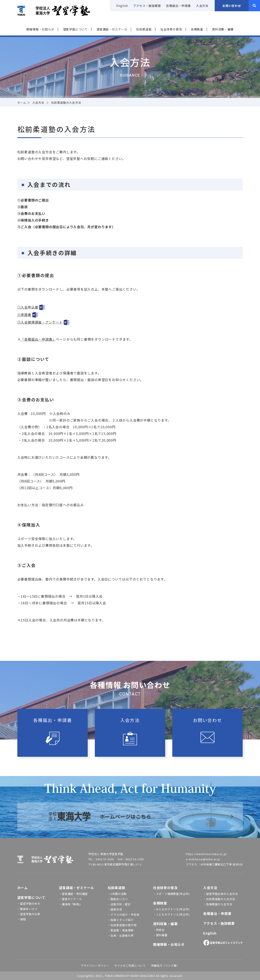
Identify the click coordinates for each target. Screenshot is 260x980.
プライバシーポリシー (95, 966)
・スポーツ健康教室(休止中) (171, 894)
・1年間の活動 (117, 894)
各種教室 (197, 29)
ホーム (22, 103)
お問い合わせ (232, 6)
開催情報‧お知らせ (40, 29)
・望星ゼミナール (70, 899)
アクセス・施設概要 (147, 6)
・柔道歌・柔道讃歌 (121, 930)
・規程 (22, 919)
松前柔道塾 (144, 29)
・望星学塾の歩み (29, 904)
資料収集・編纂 (223, 29)
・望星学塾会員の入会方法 (221, 894)
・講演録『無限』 (70, 904)
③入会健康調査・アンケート (40, 322)
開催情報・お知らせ (169, 944)
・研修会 (159, 930)
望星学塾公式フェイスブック (223, 943)
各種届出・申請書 (178, 6)
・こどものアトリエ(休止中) (171, 914)
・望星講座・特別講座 (73, 894)
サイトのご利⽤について (130, 966)
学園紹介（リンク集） (165, 966)
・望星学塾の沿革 (29, 914)
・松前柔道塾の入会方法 (219, 899)
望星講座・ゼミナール (112, 29)
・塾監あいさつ (118, 899)
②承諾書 (24, 315)
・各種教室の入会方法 (218, 904)
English (122, 6)
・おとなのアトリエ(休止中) (171, 909)
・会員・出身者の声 (121, 935)
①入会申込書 (28, 307)
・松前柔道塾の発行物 (122, 925)
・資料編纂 (160, 935)
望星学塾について (75, 29)
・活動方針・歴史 (119, 904)
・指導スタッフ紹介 (121, 920)
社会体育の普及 (171, 29)
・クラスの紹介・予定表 (124, 915)
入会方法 (202, 6)
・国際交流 (115, 909)
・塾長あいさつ (27, 909)
